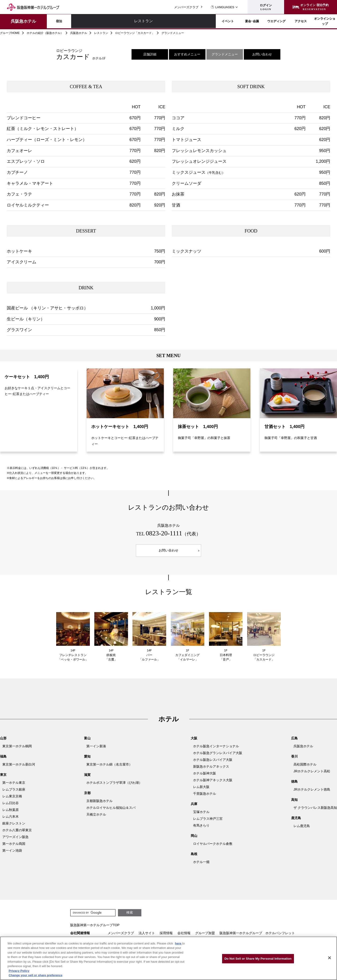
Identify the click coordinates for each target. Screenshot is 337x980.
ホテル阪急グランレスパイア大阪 (218, 756)
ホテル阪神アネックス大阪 (213, 783)
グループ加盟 (205, 936)
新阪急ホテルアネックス (211, 769)
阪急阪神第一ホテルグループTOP (95, 928)
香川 (294, 759)
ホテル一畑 (201, 865)
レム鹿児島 (302, 829)
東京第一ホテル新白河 (19, 767)
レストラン (108, 21)
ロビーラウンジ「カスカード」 (135, 33)
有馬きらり (201, 828)
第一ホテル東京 (14, 785)
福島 (3, 759)
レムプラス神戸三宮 (208, 821)
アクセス (272, 21)
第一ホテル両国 (14, 846)
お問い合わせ (262, 54)
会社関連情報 (80, 936)
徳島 (294, 784)
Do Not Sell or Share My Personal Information (258, 959)
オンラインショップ (313, 21)
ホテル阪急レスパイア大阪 (213, 762)
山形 (3, 741)
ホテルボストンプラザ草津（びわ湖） (114, 785)
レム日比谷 (11, 806)
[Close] (330, 958)
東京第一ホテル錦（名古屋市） (109, 767)
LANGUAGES (222, 7)
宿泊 (67, 21)
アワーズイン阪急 (15, 840)
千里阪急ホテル (205, 796)
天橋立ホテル (96, 817)
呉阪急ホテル (23, 21)
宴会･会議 (190, 21)
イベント (149, 21)
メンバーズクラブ (186, 7)
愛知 (87, 759)
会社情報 (184, 936)
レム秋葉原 (11, 813)
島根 (194, 857)
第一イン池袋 (12, 853)
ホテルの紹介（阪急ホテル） (45, 33)
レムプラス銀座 (14, 792)
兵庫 (194, 807)
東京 (3, 777)
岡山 (194, 838)
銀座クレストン (14, 826)
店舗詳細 (150, 54)
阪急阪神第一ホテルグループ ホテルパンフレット (257, 936)
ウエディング (231, 21)
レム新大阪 (201, 790)
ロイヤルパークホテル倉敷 (213, 846)
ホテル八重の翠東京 (17, 833)
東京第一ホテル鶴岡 (17, 749)
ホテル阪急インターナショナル (216, 749)
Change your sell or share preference (36, 975)
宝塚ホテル (201, 815)
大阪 (194, 741)
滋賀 (87, 777)
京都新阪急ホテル (99, 804)
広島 (294, 741)
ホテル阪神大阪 (205, 776)
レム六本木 (11, 819)
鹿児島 (296, 821)
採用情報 (166, 936)
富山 (87, 741)
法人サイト (147, 936)
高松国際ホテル (305, 767)
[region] (168, 958)
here (179, 943)
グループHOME (10, 33)
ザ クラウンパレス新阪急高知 (315, 810)
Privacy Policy (19, 971)
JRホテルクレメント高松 (312, 774)
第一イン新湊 (96, 749)
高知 (294, 802)
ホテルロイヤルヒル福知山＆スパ (111, 810)
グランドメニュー (225, 54)
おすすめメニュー (187, 54)
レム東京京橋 (12, 799)
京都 (87, 796)
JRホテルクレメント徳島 (312, 792)
